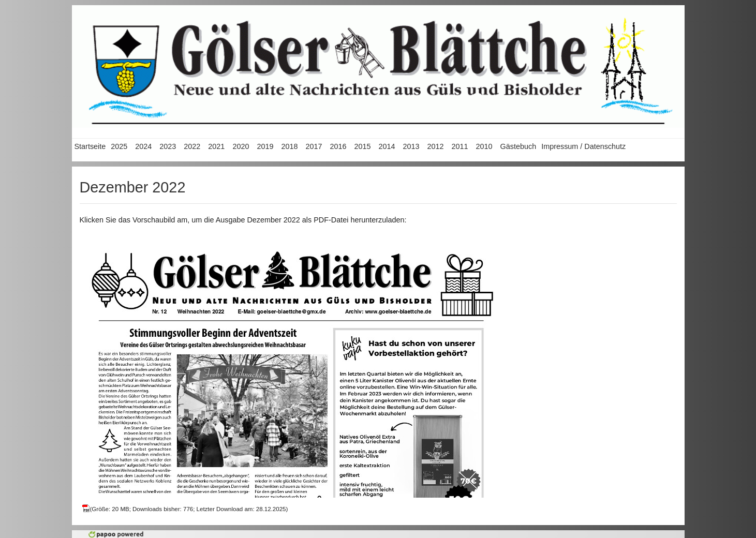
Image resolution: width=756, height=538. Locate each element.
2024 (143, 146)
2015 (362, 146)
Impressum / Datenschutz (583, 146)
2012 (436, 146)
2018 (289, 146)
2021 (216, 146)
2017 (314, 146)
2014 (387, 146)
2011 (460, 146)
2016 (338, 146)
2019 (265, 146)
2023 (168, 146)
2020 (241, 146)
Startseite (90, 146)
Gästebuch (518, 146)
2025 (119, 146)
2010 (484, 146)
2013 (411, 146)
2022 (192, 146)
